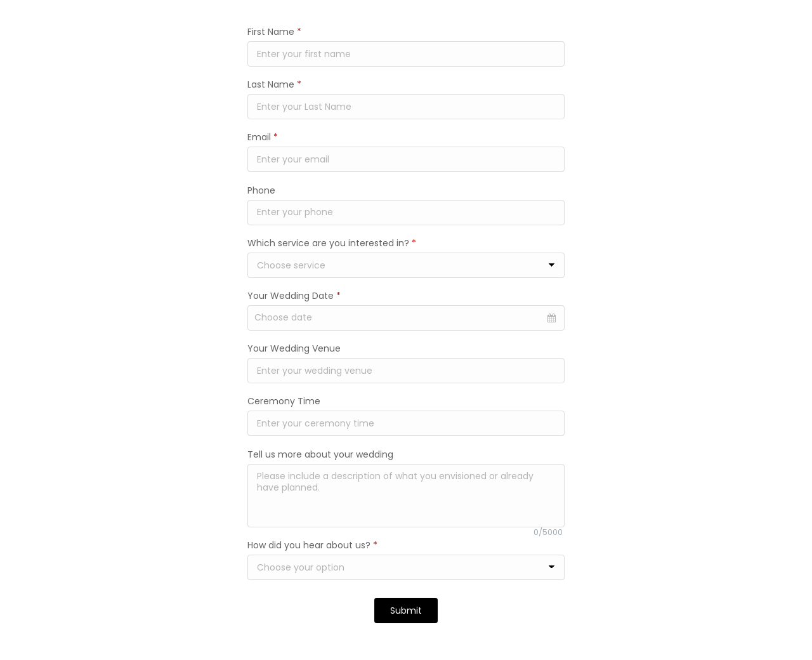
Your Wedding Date (294, 296)
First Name (274, 32)
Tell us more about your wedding (320, 454)
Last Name (274, 84)
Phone (261, 190)
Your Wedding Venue (294, 348)
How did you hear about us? (312, 545)
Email (263, 137)
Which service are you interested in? (332, 243)
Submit (406, 610)
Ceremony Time (284, 401)
